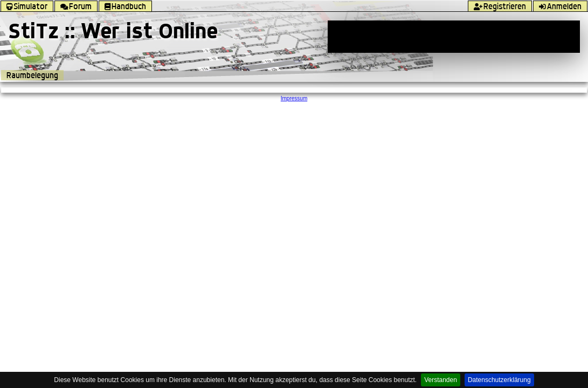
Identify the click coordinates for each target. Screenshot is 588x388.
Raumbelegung (32, 75)
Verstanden (441, 380)
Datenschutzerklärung (499, 380)
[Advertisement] (454, 37)
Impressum (294, 98)
